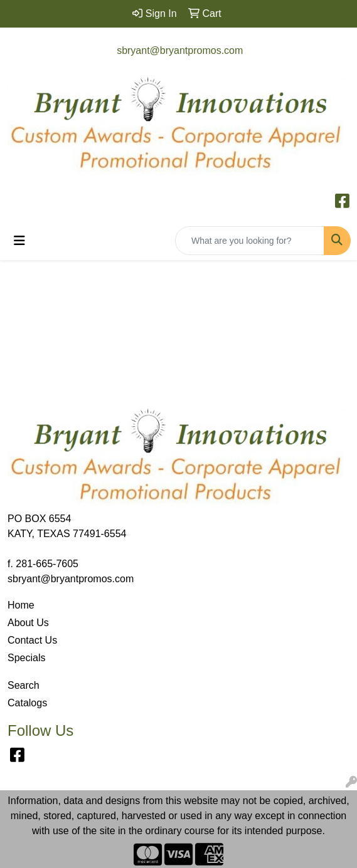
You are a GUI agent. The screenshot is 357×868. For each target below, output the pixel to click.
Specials (26, 658)
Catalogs (27, 703)
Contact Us (32, 640)
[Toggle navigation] (19, 241)
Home (21, 605)
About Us (28, 623)
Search (24, 685)
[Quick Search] (250, 241)
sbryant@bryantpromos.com (180, 50)
